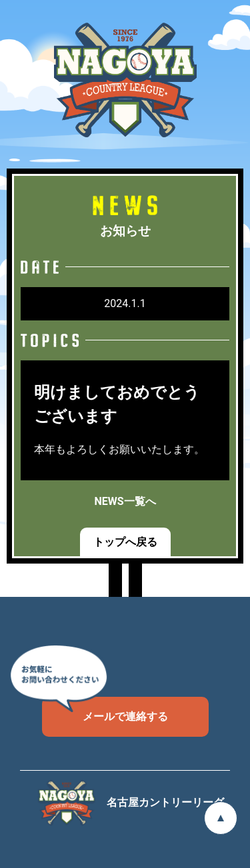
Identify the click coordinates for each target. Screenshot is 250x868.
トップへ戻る (125, 542)
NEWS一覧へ (125, 501)
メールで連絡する (105, 710)
